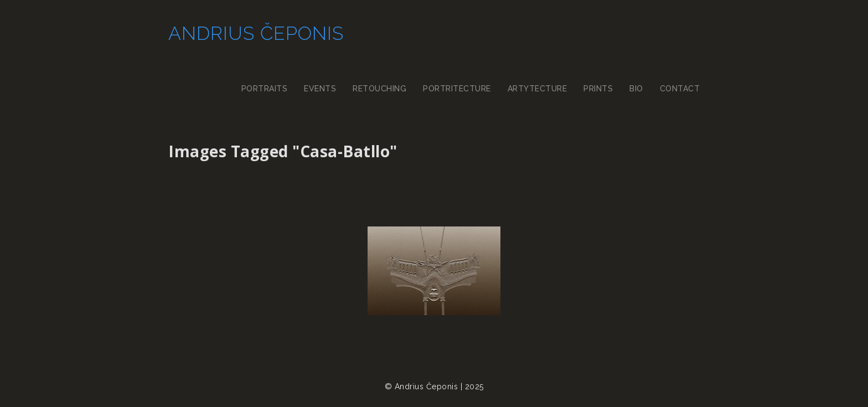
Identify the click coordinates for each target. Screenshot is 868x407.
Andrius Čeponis (256, 33)
